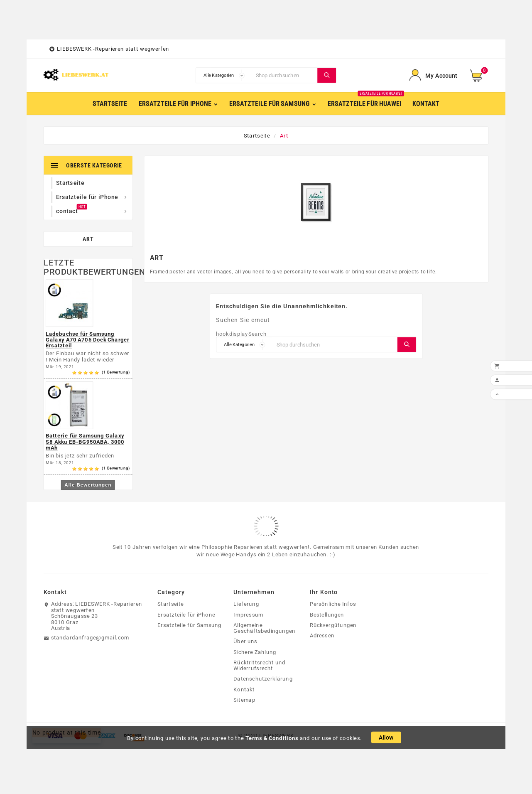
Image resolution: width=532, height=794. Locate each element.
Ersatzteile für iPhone (186, 615)
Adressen (322, 636)
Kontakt (244, 689)
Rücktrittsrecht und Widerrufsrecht (259, 665)
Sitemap (244, 700)
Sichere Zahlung (255, 652)
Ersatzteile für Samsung (189, 625)
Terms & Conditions (272, 738)
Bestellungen (327, 615)
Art (88, 239)
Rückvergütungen (333, 625)
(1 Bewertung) (116, 372)
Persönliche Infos (333, 604)
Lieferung (246, 604)
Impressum (248, 615)
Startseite (170, 604)
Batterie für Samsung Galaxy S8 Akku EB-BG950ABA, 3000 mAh (85, 442)
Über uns (245, 642)
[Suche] (285, 75)
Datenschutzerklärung (263, 679)
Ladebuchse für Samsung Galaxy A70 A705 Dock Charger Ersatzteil (88, 340)
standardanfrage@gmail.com (90, 638)
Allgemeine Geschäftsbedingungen (264, 628)
